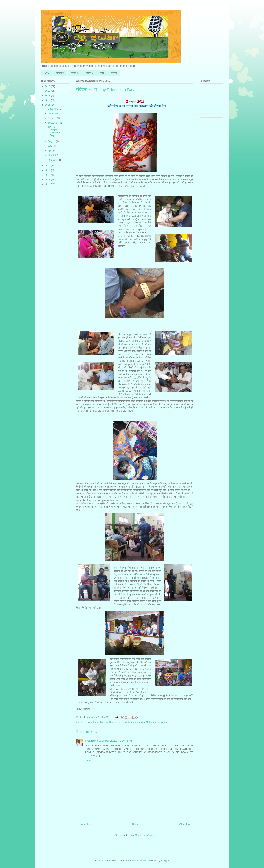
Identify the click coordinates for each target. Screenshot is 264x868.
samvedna (163, 722)
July (50, 146)
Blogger (165, 861)
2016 (48, 100)
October (52, 118)
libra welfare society (119, 722)
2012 (48, 175)
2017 (48, 95)
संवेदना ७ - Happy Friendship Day (54, 131)
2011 (48, 179)
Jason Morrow (139, 861)
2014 (48, 166)
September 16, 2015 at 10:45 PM (115, 741)
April (51, 151)
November (54, 113)
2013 (48, 170)
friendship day (100, 722)
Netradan (151, 722)
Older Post (185, 824)
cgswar (88, 722)
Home (135, 824)
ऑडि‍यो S (89, 73)
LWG (47, 73)
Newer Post (85, 824)
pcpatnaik (90, 741)
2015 (48, 105)
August (52, 141)
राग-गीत (114, 73)
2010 (48, 184)
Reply (88, 760)
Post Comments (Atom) (142, 835)
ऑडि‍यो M (60, 73)
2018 (48, 91)
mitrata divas (138, 722)
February (53, 160)
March (52, 155)
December (54, 109)
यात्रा (102, 73)
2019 (48, 86)
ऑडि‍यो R (75, 73)
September (54, 123)
